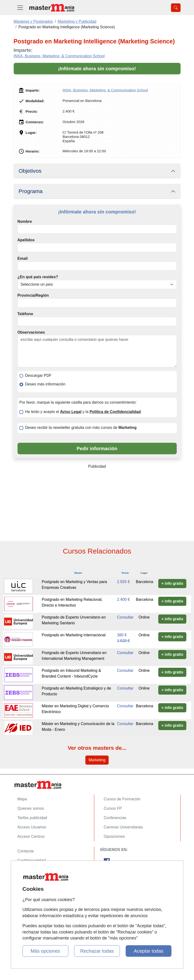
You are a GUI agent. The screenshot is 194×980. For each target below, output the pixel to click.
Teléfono (25, 314)
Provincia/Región (33, 295)
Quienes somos (31, 808)
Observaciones (31, 332)
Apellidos (26, 240)
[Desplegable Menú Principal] (20, 8)
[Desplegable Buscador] (176, 8)
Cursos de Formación (122, 799)
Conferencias (115, 818)
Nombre (25, 221)
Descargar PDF (38, 375)
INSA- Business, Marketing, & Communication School (59, 56)
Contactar (26, 851)
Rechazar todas (97, 951)
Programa (31, 191)
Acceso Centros (31, 836)
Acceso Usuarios (32, 827)
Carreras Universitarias (123, 827)
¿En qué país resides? (38, 277)
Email (23, 258)
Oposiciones (114, 836)
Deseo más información (45, 384)
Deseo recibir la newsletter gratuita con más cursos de (81, 428)
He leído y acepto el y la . (84, 412)
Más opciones (45, 951)
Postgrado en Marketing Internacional (74, 635)
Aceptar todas (149, 951)
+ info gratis (172, 583)
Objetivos (30, 171)
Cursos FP (113, 808)
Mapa (22, 799)
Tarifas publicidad (32, 818)
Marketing (97, 760)
